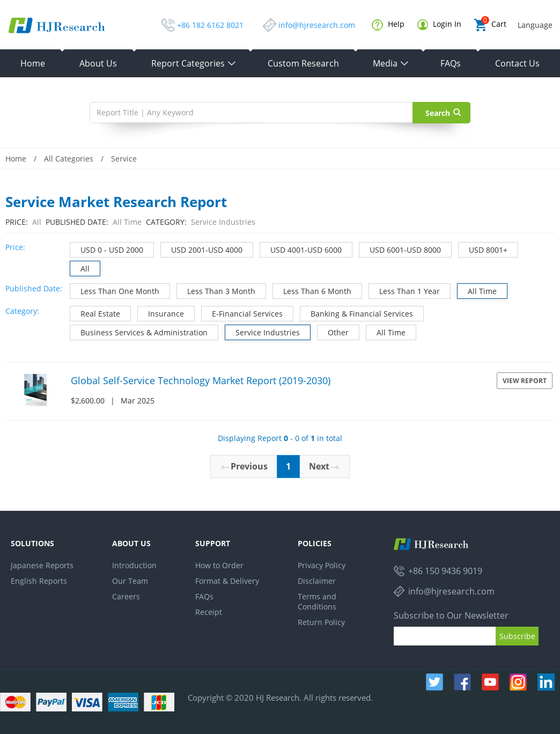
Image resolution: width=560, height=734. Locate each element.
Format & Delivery (227, 581)
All (80, 267)
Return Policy (321, 622)
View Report (525, 381)
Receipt (209, 612)
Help (388, 25)
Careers (126, 596)
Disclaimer (317, 581)
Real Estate (95, 313)
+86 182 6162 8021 (210, 25)
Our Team (130, 581)
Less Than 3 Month (216, 290)
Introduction (134, 565)
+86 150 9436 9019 (445, 571)
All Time (477, 290)
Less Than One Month (115, 290)
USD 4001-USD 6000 (301, 249)
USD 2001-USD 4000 (202, 249)
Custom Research (303, 63)
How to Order (219, 565)
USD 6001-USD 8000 (400, 249)
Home (33, 63)
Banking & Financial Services (357, 313)
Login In (439, 24)
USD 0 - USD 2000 (107, 249)
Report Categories (194, 63)
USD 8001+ (483, 249)
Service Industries (263, 331)
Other (333, 331)
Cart (490, 25)
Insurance (161, 313)
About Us (98, 63)
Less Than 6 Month (312, 290)
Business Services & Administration (139, 331)
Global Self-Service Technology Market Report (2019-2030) (201, 380)
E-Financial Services (242, 313)
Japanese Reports (42, 565)
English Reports (39, 581)
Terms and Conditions (317, 601)
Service (124, 159)
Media (391, 63)
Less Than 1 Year (404, 290)
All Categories (69, 159)
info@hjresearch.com (317, 25)
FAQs (451, 63)
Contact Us (517, 63)
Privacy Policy (322, 565)
